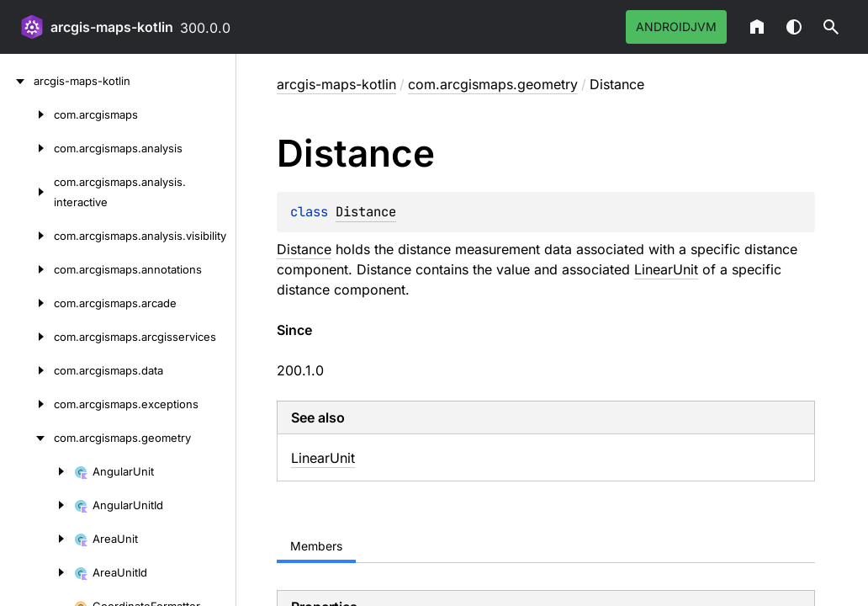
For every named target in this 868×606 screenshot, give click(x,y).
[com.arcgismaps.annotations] (27, 269)
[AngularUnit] (37, 471)
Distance (366, 212)
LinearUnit (666, 269)
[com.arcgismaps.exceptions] (27, 404)
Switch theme (794, 27)
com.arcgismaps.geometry (493, 84)
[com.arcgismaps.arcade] (27, 303)
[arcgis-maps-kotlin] (17, 81)
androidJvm (676, 27)
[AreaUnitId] (37, 572)
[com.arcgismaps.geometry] (27, 438)
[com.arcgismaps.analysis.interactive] (27, 192)
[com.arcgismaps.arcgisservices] (27, 337)
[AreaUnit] (37, 539)
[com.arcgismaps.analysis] (27, 148)
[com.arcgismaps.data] (27, 370)
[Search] (831, 27)
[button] (831, 27)
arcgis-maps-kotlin (112, 27)
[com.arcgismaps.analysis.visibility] (27, 236)
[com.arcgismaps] (27, 114)
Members (316, 546)
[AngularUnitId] (37, 505)
